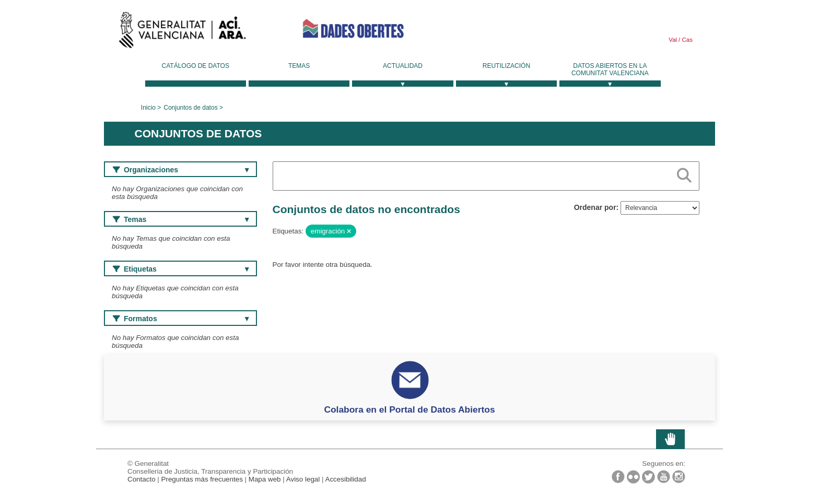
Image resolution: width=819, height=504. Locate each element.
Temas (299, 66)
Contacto (142, 479)
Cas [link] (686, 40)
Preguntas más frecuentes (202, 479)
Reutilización (506, 66)
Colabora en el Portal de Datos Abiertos (409, 409)
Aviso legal (303, 479)
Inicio (148, 108)
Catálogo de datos (196, 66)
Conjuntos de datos (190, 108)
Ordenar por (595, 207)
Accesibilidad (345, 479)
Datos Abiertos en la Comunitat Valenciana (610, 69)
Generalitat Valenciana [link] (182, 32)
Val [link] (673, 40)
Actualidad (403, 66)
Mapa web (265, 479)
